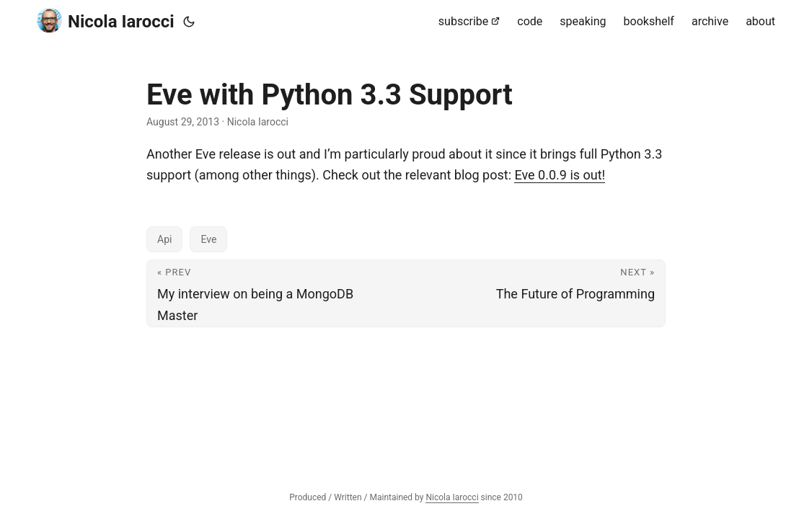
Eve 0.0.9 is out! (560, 175)
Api (164, 239)
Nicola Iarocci (106, 21)
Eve (208, 239)
